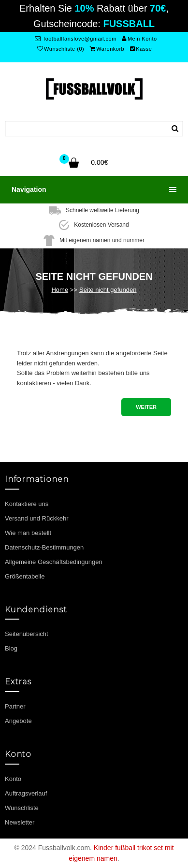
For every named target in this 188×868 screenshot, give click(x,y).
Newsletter (20, 822)
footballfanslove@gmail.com (76, 39)
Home (60, 290)
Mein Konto (139, 39)
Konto (13, 779)
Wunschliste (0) (61, 49)
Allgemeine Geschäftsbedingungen (54, 562)
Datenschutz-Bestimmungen (44, 547)
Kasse (141, 49)
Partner (15, 706)
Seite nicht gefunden (108, 290)
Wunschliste (22, 808)
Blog (11, 648)
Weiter (146, 407)
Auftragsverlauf (26, 793)
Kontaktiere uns (27, 504)
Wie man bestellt (28, 533)
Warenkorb (107, 49)
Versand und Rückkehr (37, 518)
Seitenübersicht (27, 634)
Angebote (18, 721)
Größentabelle (25, 576)
